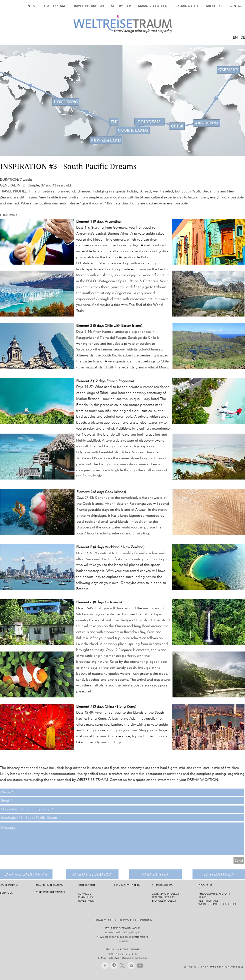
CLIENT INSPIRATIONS (50, 892)
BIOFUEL (158, 901)
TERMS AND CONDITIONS (137, 920)
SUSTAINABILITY (162, 885)
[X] (122, 966)
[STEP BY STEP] (155, 874)
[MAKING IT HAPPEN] (92, 874)
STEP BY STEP (87, 885)
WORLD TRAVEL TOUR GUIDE (218, 904)
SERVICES (6, 893)
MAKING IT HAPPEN (127, 885)
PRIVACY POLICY (107, 920)
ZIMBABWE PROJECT (166, 894)
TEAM (202, 897)
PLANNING (86, 897)
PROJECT (169, 897)
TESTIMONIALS (208, 901)
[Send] (239, 861)
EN (235, 37)
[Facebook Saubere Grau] (105, 966)
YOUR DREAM (9, 885)
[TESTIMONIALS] (219, 874)
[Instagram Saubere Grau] (131, 966)
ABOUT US (205, 885)
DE (243, 37)
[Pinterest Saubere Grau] (114, 966)
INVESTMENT (87, 901)
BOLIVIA (158, 897)
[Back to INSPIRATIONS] (26, 874)
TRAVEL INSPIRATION (50, 885)
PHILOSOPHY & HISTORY (214, 894)
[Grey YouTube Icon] (140, 966)
